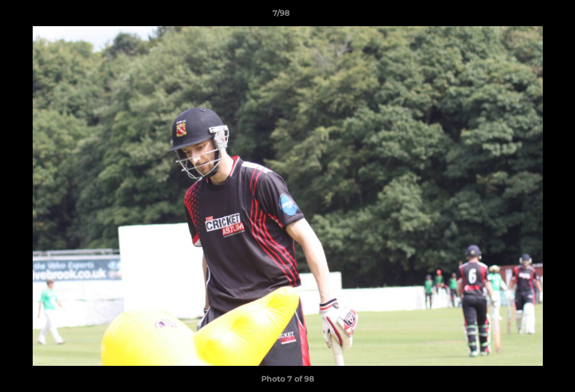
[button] (529, 16)
